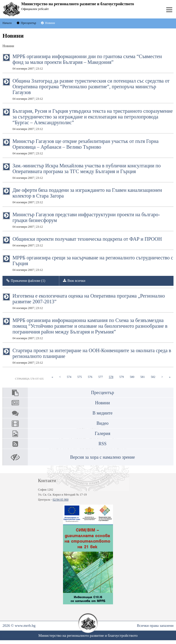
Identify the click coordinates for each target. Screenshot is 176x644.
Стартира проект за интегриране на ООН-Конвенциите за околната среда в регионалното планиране (92, 356)
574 (70, 377)
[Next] (162, 377)
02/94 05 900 (61, 500)
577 (102, 377)
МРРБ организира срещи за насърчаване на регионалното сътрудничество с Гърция (93, 263)
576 (91, 377)
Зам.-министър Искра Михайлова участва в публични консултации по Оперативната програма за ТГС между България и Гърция (87, 171)
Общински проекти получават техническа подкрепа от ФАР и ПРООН (87, 242)
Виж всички (76, 281)
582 (154, 377)
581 (144, 377)
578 (112, 377)
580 (133, 377)
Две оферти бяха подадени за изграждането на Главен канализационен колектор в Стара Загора (87, 196)
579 (123, 377)
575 (81, 377)
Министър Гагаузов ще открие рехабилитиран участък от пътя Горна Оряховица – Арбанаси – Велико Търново (85, 147)
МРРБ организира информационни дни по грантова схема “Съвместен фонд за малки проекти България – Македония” (87, 62)
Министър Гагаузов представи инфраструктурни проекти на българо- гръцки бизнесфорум (86, 220)
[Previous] (60, 377)
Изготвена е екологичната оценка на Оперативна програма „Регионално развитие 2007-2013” (89, 301)
